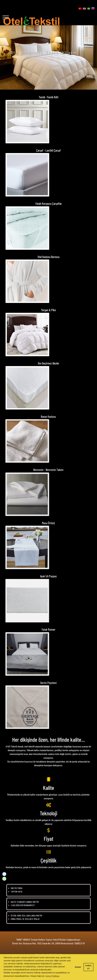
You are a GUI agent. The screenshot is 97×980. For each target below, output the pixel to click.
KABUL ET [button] (89, 967)
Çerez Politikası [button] (52, 976)
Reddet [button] (78, 967)
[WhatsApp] (4, 878)
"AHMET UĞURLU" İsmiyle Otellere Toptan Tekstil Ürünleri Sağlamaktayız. (48, 940)
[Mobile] (4, 874)
